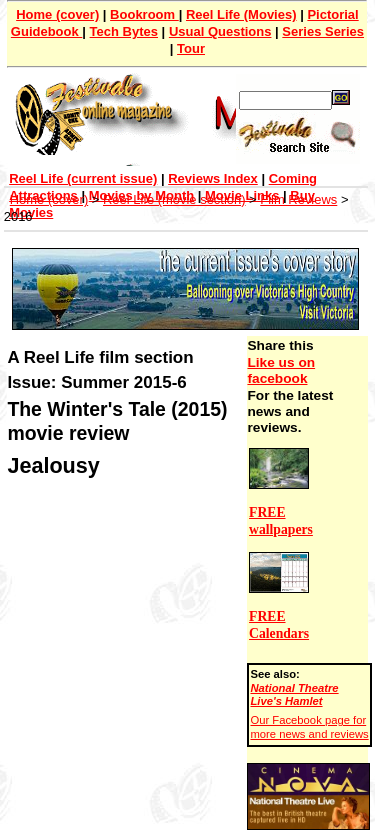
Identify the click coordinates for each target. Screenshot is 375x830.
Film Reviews (298, 199)
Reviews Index (213, 178)
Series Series (323, 31)
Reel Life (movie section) (174, 199)
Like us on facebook (281, 370)
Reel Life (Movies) (241, 14)
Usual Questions (220, 31)
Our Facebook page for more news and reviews (309, 727)
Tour (191, 48)
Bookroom (144, 14)
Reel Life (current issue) (83, 178)
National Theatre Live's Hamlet (294, 695)
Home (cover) (57, 14)
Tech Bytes (124, 31)
